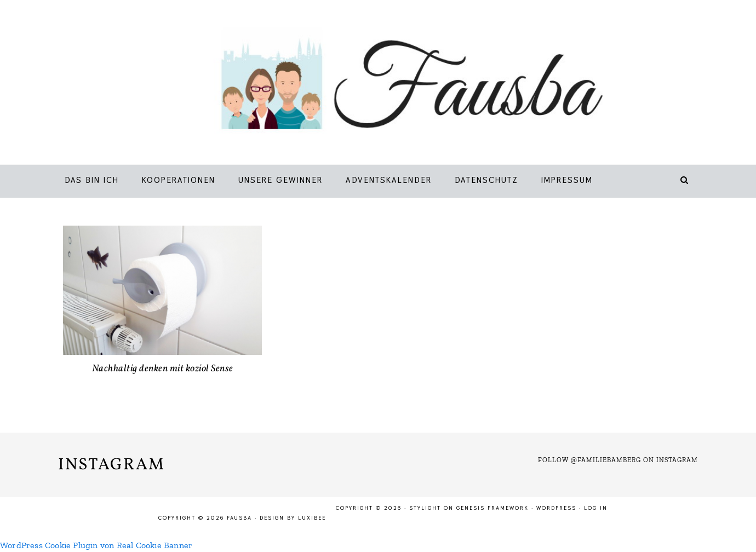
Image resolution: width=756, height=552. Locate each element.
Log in (596, 508)
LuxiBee (312, 518)
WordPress (556, 508)
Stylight (425, 508)
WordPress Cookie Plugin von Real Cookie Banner (96, 545)
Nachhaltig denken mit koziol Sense (163, 369)
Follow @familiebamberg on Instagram (618, 460)
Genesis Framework (492, 508)
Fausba (394, 85)
